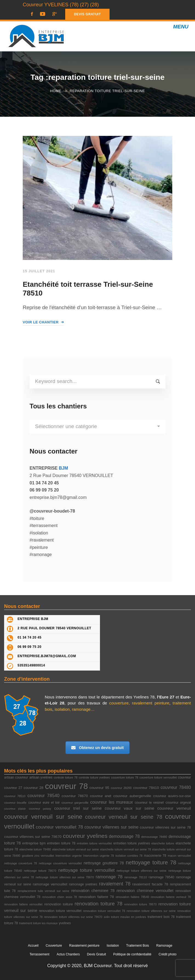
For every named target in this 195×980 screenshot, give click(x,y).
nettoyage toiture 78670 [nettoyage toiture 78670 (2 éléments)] (40, 871)
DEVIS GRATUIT (87, 14)
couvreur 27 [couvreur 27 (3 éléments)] (13, 788)
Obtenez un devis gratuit (97, 748)
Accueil (33, 946)
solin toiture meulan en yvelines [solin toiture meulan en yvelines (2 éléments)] (125, 917)
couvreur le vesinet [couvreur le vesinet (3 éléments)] (149, 803)
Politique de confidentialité (132, 954)
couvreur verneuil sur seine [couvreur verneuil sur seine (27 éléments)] (43, 817)
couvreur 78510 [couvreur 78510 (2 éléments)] (15, 796)
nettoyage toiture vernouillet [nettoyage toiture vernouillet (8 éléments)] (86, 870)
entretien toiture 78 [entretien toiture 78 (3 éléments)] (61, 843)
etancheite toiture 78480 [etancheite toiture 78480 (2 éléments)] (35, 849)
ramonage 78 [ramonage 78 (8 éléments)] (109, 877)
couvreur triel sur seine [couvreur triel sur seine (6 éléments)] (78, 808)
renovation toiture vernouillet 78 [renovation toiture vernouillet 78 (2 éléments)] (104, 911)
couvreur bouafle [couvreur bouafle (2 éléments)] (15, 803)
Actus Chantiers (68, 954)
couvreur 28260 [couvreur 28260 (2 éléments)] (121, 788)
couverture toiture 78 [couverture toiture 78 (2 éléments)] (125, 777)
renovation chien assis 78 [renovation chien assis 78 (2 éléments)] (60, 897)
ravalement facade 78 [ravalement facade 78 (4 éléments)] (150, 884)
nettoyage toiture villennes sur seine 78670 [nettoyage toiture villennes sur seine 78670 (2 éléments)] (65, 877)
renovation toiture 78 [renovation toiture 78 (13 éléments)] (98, 904)
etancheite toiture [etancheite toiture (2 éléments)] (163, 843)
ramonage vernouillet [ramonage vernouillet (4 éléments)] (50, 884)
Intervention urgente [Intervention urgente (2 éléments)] (68, 856)
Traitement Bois (138, 946)
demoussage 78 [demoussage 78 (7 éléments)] (124, 836)
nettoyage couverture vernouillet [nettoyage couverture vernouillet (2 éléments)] (60, 863)
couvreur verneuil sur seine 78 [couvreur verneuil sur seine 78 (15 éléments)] (124, 817)
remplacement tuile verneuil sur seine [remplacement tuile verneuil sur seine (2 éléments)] (43, 891)
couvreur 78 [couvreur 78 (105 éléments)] (66, 786)
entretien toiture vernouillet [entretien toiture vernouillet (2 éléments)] (94, 843)
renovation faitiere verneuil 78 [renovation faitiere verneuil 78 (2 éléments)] (171, 897)
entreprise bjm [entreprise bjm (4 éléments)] (34, 843)
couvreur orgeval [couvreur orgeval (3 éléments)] (178, 803)
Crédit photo (167, 954)
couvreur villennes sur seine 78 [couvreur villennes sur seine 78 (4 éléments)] (165, 827)
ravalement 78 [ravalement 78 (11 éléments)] (115, 884)
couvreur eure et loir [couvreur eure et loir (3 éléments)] (44, 803)
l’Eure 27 (166, 697)
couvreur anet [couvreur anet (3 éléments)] (101, 796)
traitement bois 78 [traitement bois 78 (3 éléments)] (161, 917)
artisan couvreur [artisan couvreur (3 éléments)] (16, 777)
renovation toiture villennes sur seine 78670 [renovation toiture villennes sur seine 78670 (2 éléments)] (73, 917)
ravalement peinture (151, 703)
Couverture (54, 946)
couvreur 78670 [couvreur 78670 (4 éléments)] (75, 796)
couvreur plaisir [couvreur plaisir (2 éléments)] (15, 809)
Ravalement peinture (84, 946)
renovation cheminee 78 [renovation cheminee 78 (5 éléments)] (93, 891)
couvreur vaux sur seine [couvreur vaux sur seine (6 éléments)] (129, 808)
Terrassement (40, 954)
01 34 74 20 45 (29, 637)
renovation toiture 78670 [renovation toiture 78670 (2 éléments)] (140, 904)
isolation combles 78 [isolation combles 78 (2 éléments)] (129, 856)
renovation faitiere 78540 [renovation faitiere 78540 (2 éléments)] (132, 897)
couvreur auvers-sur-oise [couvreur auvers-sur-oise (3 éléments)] (172, 796)
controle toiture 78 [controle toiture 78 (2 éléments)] (66, 777)
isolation (62, 709)
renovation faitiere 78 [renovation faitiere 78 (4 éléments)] (96, 897)
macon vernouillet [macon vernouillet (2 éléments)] (179, 856)
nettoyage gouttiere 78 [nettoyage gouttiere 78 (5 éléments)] (104, 863)
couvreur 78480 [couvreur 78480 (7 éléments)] (176, 787)
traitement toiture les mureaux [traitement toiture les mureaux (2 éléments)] (38, 923)
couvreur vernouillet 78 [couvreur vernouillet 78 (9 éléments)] (60, 827)
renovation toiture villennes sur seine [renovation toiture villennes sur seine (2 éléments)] (151, 911)
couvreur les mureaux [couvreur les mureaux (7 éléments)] (111, 802)
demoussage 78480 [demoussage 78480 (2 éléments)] (154, 837)
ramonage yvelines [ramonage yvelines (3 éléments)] (83, 884)
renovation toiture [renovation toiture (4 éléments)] (58, 904)
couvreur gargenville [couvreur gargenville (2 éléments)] (75, 803)
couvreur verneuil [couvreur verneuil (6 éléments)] (174, 808)
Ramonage (164, 946)
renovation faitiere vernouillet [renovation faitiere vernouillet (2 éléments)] (23, 904)
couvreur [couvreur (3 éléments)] (184, 777)
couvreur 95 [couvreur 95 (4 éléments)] (99, 788)
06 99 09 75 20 (29, 647)
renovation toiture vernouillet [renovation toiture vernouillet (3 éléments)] (60, 911)
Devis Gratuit (97, 954)
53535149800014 (31, 665)
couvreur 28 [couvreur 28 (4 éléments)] (34, 788)
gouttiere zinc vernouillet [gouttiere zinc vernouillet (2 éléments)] (38, 856)
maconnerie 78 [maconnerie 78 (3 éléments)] (155, 856)
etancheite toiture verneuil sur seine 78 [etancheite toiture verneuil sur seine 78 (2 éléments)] (126, 849)
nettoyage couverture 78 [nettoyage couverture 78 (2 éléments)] (21, 863)
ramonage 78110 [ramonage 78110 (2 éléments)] (136, 877)
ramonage (81, 709)
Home (56, 91)
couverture (119, 703)
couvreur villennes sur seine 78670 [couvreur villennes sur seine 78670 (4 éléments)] (33, 837)
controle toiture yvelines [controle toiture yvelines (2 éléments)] (94, 777)
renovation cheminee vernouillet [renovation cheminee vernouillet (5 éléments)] (145, 891)
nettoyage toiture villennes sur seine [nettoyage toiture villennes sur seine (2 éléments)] (142, 871)
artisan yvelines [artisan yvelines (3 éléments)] (41, 777)
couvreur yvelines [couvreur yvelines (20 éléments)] (85, 836)
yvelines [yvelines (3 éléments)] (65, 923)
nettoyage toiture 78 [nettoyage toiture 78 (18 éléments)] (151, 862)
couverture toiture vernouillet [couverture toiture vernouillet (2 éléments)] (158, 777)
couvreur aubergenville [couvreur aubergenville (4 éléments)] (132, 796)
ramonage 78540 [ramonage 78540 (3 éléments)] (162, 877)
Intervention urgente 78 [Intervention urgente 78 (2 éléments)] (99, 856)
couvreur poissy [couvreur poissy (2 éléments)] (40, 809)
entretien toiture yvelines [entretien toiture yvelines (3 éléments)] (132, 843)
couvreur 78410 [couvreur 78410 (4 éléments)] (146, 788)
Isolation (113, 946)
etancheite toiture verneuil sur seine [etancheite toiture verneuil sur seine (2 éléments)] (76, 849)
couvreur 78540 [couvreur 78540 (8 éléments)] (43, 795)
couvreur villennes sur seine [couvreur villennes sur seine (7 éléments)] (111, 827)
